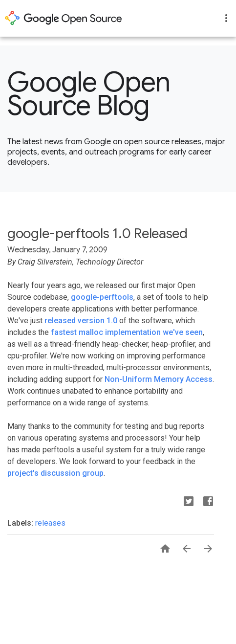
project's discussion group (55, 473)
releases (50, 523)
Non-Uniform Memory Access (159, 379)
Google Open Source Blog (89, 94)
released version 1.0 (81, 321)
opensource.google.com (64, 18)
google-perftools (102, 297)
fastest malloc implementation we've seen (127, 332)
